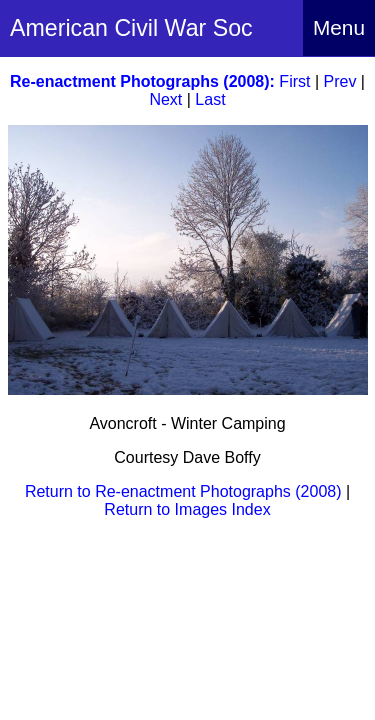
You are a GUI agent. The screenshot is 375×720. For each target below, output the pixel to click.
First (294, 81)
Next (165, 99)
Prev (340, 81)
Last (210, 99)
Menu (339, 27)
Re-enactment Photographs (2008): (142, 81)
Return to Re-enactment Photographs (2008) (183, 491)
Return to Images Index (187, 509)
